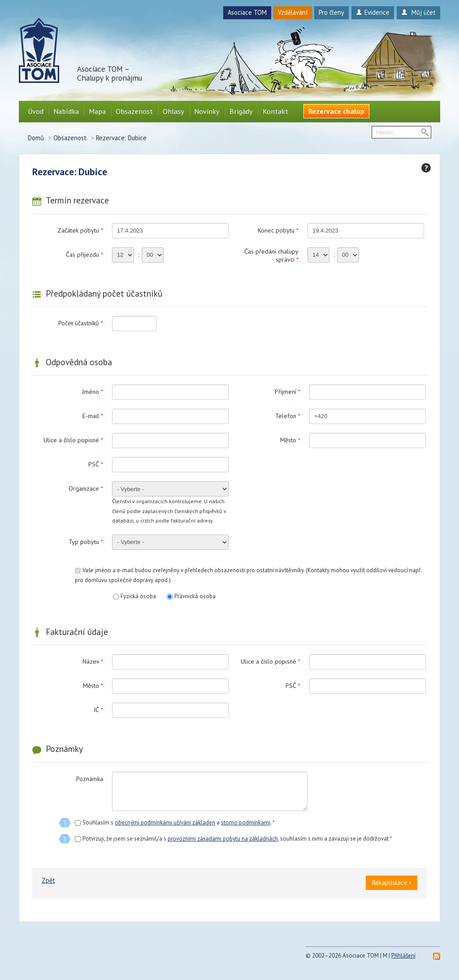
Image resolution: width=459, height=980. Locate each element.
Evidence (373, 12)
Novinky (207, 111)
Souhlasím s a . (179, 822)
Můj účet (418, 12)
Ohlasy (173, 111)
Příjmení (288, 392)
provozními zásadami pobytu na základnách (223, 839)
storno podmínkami (246, 822)
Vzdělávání (293, 12)
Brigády (241, 111)
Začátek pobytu (80, 230)
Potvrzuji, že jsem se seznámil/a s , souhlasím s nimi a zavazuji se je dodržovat (237, 839)
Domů (36, 138)
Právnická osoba (195, 596)
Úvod (36, 111)
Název (93, 661)
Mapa (97, 111)
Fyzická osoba (138, 596)
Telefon (288, 416)
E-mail (93, 416)
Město (290, 440)
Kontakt (275, 111)
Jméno (93, 392)
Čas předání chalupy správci (271, 255)
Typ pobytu (86, 542)
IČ (98, 710)
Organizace (86, 488)
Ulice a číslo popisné (73, 440)
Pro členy (331, 12)
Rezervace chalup (336, 111)
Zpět (48, 880)
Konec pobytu (278, 230)
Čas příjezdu (84, 255)
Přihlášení (403, 956)
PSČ (96, 464)
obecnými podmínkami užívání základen (165, 822)
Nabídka (66, 111)
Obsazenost (134, 111)
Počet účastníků (81, 323)
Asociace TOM (247, 12)
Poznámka (90, 779)
